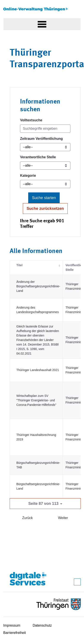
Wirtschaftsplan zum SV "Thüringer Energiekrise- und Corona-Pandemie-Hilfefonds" (36, 400)
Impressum (12, 625)
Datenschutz (42, 625)
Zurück (27, 518)
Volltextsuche (31, 120)
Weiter (63, 518)
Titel (19, 265)
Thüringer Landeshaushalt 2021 (38, 370)
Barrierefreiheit (15, 633)
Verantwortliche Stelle (38, 157)
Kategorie (28, 176)
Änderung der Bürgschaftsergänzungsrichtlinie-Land (38, 286)
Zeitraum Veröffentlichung (41, 139)
